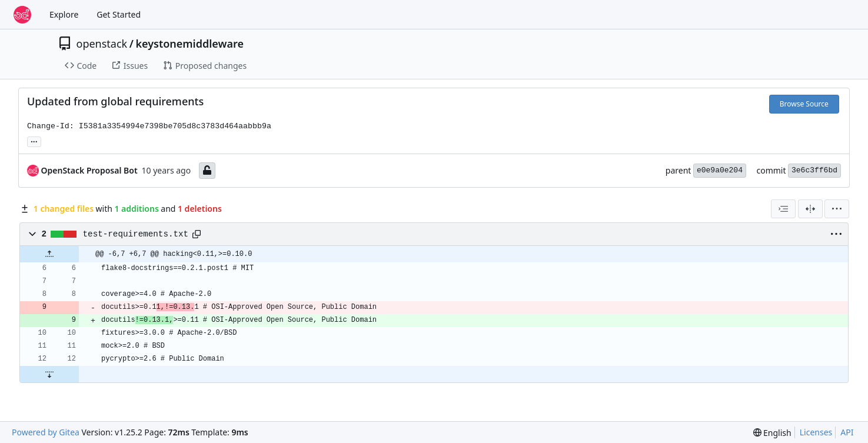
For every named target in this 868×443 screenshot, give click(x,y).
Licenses (816, 432)
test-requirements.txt (136, 234)
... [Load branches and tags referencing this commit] (34, 141)
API (847, 432)
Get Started (119, 14)
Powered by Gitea (46, 432)
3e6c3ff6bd (814, 170)
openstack (102, 44)
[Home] (22, 15)
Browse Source (804, 104)
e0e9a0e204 (720, 170)
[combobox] (783, 209)
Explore (64, 14)
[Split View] (810, 209)
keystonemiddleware (189, 44)
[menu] (837, 209)
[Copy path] (197, 234)
